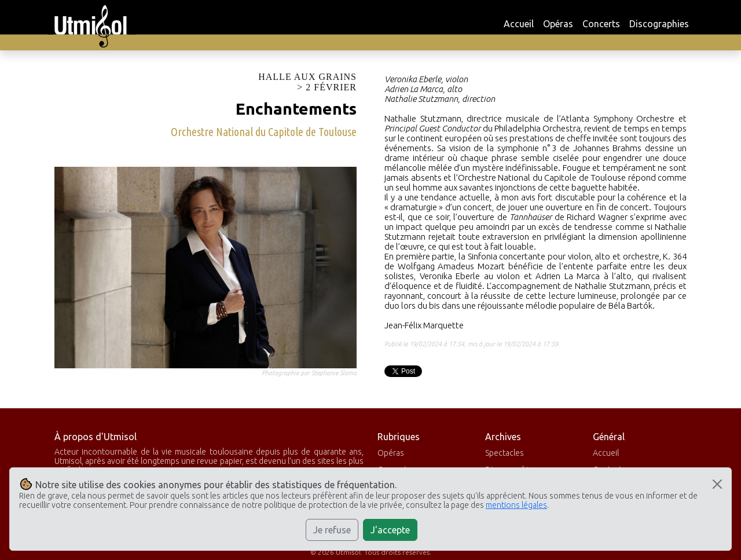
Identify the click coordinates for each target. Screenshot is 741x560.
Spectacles (505, 453)
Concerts (601, 24)
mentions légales (516, 505)
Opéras (558, 24)
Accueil (519, 24)
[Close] (717, 484)
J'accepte (390, 530)
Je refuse (332, 530)
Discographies (659, 24)
